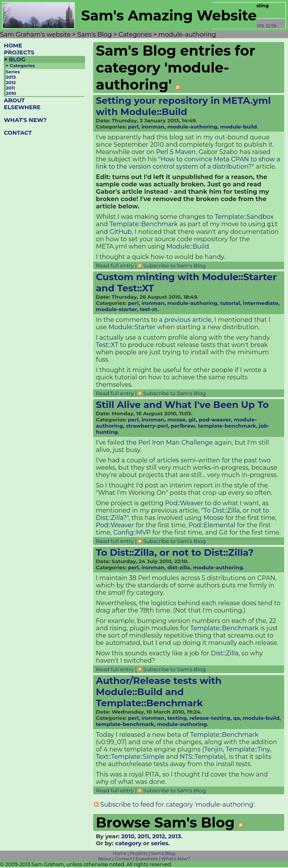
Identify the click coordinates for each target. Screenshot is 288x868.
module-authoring (192, 127)
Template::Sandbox (244, 217)
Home (120, 854)
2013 (11, 77)
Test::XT (107, 346)
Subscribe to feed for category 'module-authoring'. (178, 805)
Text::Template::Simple (130, 757)
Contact (123, 860)
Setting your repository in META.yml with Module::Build (183, 106)
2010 (11, 93)
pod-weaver (215, 420)
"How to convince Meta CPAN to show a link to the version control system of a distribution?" (188, 163)
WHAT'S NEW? (25, 120)
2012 (11, 83)
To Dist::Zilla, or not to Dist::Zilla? (175, 553)
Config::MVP (132, 533)
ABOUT (14, 100)
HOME (13, 46)
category (128, 844)
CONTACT (18, 133)
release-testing (210, 719)
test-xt (148, 310)
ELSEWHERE (22, 107)
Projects (139, 854)
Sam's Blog (163, 854)
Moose (214, 519)
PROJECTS (19, 52)
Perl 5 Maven (176, 152)
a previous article (185, 321)
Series (13, 72)
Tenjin (213, 750)
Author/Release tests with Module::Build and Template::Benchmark (159, 693)
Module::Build (188, 247)
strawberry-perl (147, 426)
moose (176, 420)
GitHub (120, 233)
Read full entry (115, 266)
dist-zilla (179, 568)
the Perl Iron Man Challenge (169, 443)
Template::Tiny (248, 750)
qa (237, 719)
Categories (22, 66)
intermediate (261, 304)
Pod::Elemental (212, 526)
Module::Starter (132, 328)
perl (133, 127)
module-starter (116, 310)
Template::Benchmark (144, 225)
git (192, 420)
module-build (238, 127)
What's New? (176, 860)
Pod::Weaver (184, 504)
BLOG (17, 59)
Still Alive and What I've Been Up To (182, 405)
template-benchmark (227, 426)
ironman (153, 127)
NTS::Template (202, 757)
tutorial (230, 304)
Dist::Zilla (225, 654)
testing (177, 719)
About (105, 860)
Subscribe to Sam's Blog (174, 266)
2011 (10, 88)
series (159, 844)
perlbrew (183, 426)
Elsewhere (147, 860)
